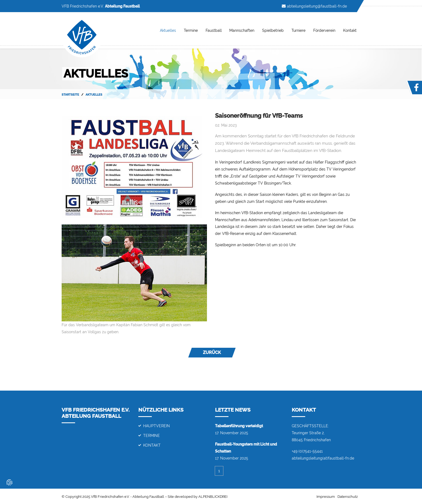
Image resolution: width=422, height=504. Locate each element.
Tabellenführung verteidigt (239, 426)
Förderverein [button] (324, 30)
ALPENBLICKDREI (213, 497)
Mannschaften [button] (242, 30)
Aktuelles (168, 30)
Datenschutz (348, 497)
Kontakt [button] (350, 30)
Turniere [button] (298, 30)
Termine (191, 30)
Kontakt (152, 445)
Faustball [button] (214, 30)
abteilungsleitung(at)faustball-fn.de (323, 458)
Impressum (326, 497)
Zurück (212, 352)
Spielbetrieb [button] (273, 30)
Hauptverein (157, 426)
